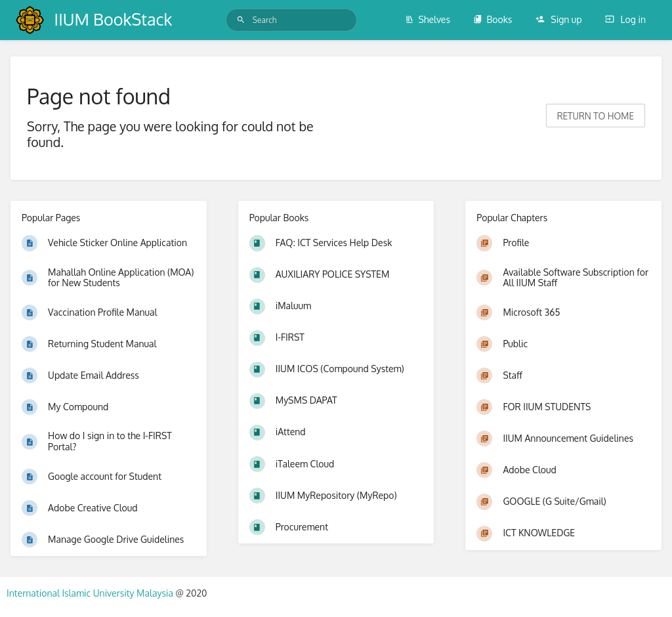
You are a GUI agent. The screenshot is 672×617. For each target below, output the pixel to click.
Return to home (596, 116)
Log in (625, 19)
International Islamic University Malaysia (91, 593)
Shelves (428, 19)
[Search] (241, 20)
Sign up (559, 19)
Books (493, 19)
